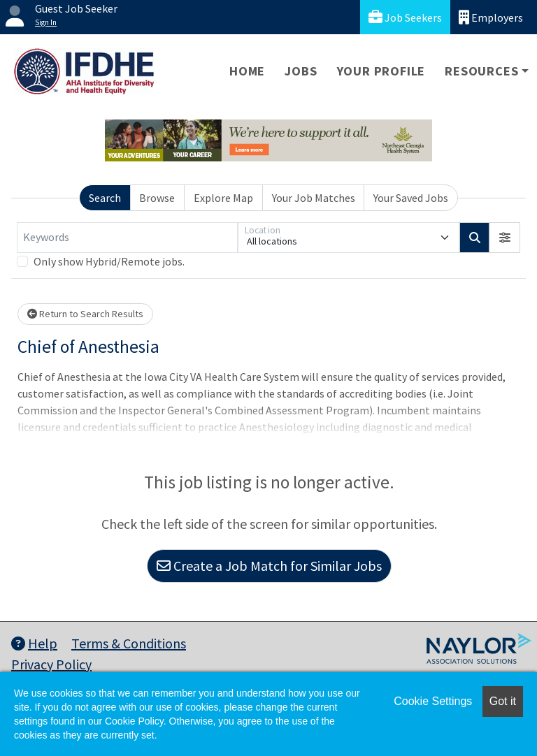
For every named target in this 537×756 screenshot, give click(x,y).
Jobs (301, 71)
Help (34, 643)
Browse (157, 198)
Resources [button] (481, 71)
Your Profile (381, 71)
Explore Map (223, 198)
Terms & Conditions (129, 643)
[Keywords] (127, 238)
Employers (491, 17)
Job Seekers (405, 17)
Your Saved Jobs (411, 198)
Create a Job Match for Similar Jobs (269, 566)
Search (105, 198)
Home (247, 71)
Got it (503, 701)
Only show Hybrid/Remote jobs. (109, 261)
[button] (505, 238)
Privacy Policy (51, 664)
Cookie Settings (433, 701)
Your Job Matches (314, 198)
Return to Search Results (85, 314)
